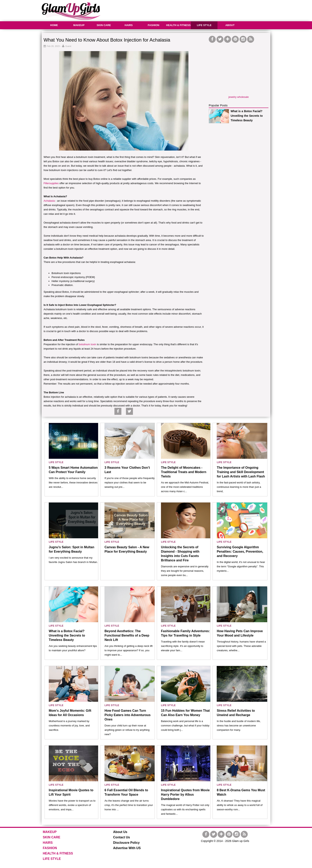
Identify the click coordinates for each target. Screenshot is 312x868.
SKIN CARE (104, 25)
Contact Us (122, 837)
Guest (68, 46)
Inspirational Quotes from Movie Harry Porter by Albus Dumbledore (185, 795)
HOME (54, 25)
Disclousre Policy (126, 843)
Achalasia (49, 201)
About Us (120, 832)
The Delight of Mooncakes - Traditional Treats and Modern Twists (184, 472)
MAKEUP (79, 25)
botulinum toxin (87, 344)
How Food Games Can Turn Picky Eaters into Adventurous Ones (127, 715)
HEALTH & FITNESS (178, 25)
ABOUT (230, 25)
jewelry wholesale (239, 97)
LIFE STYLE (204, 25)
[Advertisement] (198, 10)
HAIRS (129, 25)
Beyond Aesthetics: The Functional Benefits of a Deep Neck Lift (127, 635)
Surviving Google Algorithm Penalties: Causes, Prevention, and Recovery (240, 552)
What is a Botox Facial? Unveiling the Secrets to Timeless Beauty (247, 116)
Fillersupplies (51, 183)
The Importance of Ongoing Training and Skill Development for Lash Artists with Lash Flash (241, 472)
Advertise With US (127, 848)
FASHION (154, 25)
